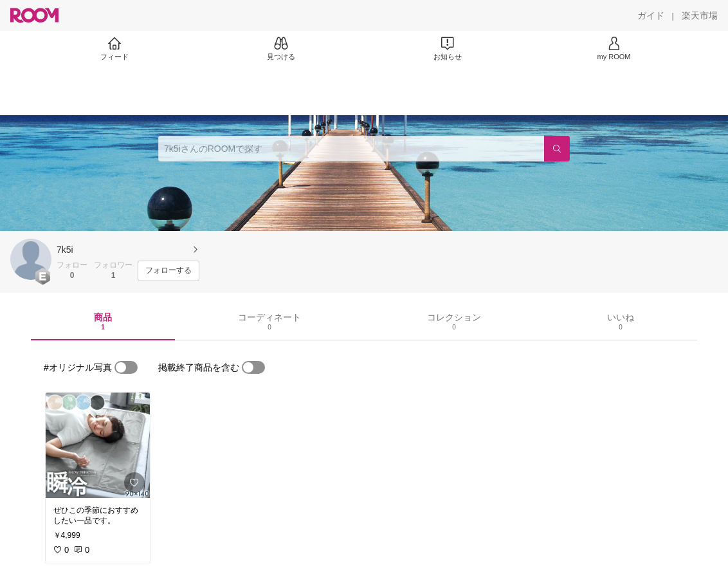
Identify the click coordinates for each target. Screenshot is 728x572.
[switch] (126, 367)
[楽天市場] (700, 15)
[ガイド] (651, 15)
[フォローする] (168, 271)
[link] (98, 445)
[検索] (557, 149)
